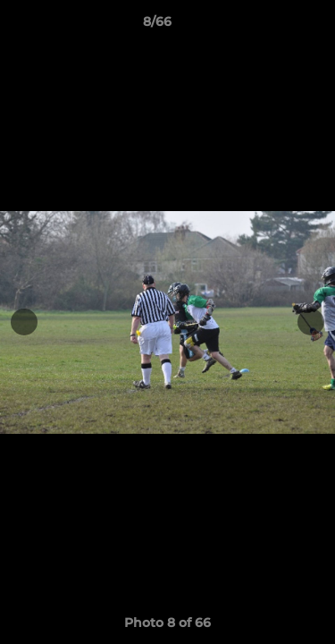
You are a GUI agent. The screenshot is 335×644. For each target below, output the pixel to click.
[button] (271, 26)
